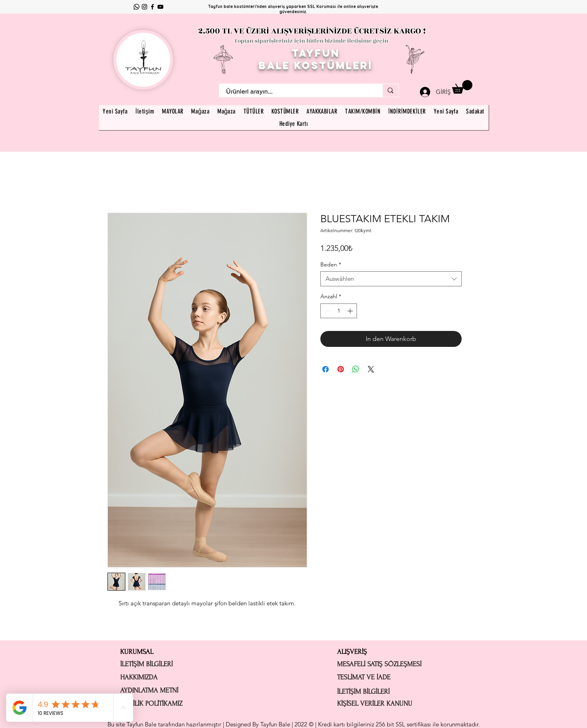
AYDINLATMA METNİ (149, 690)
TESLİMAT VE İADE (364, 677)
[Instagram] (144, 7)
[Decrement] (327, 311)
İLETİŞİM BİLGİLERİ (146, 664)
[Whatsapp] (137, 7)
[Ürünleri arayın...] (296, 92)
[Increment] (351, 311)
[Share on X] (371, 369)
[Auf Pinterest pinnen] (341, 369)
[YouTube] (160, 7)
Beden (331, 264)
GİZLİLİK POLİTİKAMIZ (151, 704)
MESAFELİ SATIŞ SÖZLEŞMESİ (379, 664)
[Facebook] (152, 7)
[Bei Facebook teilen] (326, 369)
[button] (462, 87)
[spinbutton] (339, 311)
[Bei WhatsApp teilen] (356, 369)
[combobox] (391, 279)
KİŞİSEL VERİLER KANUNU (375, 704)
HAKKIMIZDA (139, 677)
